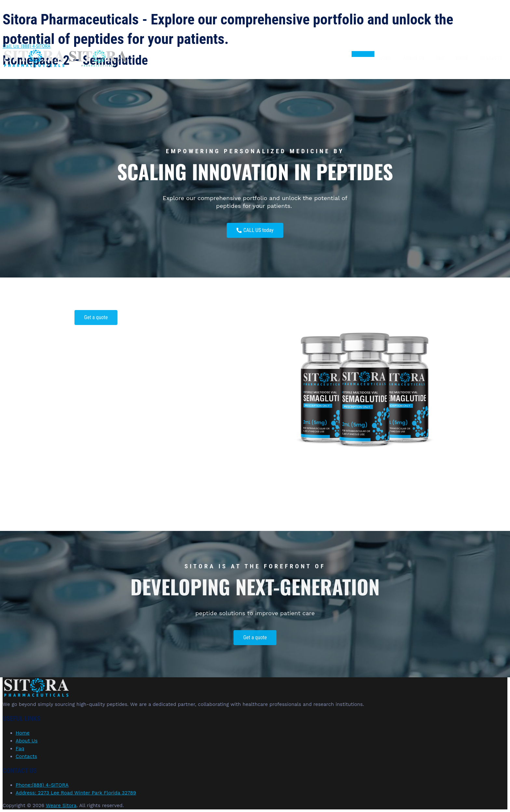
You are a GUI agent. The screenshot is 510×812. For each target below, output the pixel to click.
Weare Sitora (61, 805)
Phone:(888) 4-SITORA (42, 785)
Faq (441, 59)
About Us (414, 59)
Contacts (491, 59)
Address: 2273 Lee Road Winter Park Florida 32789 (76, 793)
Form (462, 59)
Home (386, 59)
